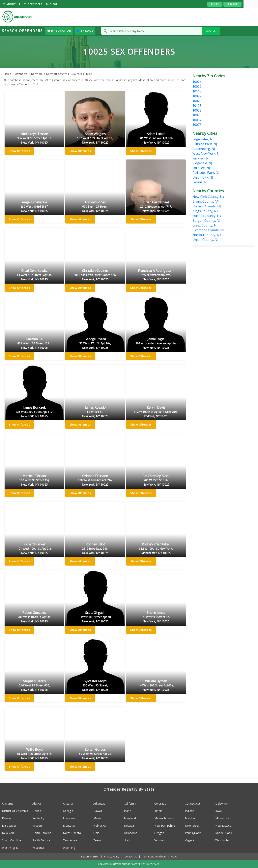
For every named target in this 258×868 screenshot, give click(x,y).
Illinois (158, 811)
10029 (197, 101)
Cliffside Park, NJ (205, 144)
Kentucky (38, 818)
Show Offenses (19, 151)
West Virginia (10, 848)
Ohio (96, 833)
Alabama (8, 803)
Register (247, 4)
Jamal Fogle (156, 344)
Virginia (189, 840)
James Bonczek (34, 412)
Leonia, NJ (200, 182)
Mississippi (9, 826)
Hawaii (98, 811)
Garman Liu (34, 344)
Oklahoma (131, 833)
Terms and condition (154, 857)
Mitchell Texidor (34, 480)
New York (8, 833)
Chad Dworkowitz (34, 275)
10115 (197, 91)
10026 (197, 87)
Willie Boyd (34, 754)
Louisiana (69, 818)
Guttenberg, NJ (204, 149)
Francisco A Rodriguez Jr (156, 275)
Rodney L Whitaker (156, 549)
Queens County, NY (207, 216)
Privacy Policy (112, 857)
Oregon (159, 833)
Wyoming (69, 848)
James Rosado (95, 412)
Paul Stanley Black (156, 480)
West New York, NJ (206, 154)
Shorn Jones (156, 617)
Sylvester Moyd (95, 686)
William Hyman (156, 686)
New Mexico (223, 826)
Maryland (130, 818)
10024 (197, 82)
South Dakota (41, 840)
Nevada (129, 826)
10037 (197, 120)
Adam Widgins (95, 138)
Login (229, 4)
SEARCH (211, 31)
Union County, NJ (205, 240)
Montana (69, 826)
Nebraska (100, 826)
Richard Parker (34, 549)
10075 (197, 125)
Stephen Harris (34, 686)
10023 (197, 115)
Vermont (160, 840)
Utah (127, 840)
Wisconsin (39, 848)
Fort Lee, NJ (201, 168)
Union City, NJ (203, 177)
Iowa (218, 811)
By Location (59, 31)
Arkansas (99, 803)
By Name (85, 31)
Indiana (190, 811)
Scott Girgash (95, 617)
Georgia (68, 811)
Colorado (160, 803)
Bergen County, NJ (206, 221)
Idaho (128, 811)
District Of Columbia (15, 811)
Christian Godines (95, 275)
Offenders (49, 4)
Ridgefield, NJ (202, 163)
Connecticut (193, 803)
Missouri (38, 826)
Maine (97, 818)
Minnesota (222, 818)
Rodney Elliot (95, 549)
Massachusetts (164, 818)
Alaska (37, 803)
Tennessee (70, 840)
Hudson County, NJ (207, 206)
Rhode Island (224, 833)
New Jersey (192, 826)
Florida (37, 811)
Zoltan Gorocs (95, 754)
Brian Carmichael (156, 207)
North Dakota (72, 833)
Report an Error (90, 857)
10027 (197, 96)
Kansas (7, 818)
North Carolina (42, 833)
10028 (197, 110)
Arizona (68, 803)
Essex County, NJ (205, 225)
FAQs (174, 857)
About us (28, 4)
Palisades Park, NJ (206, 173)
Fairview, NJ (201, 158)
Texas (97, 840)
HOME (9, 4)
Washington (223, 840)
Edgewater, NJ (203, 139)
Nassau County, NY (207, 235)
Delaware (221, 803)
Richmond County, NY (209, 230)
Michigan (191, 818)
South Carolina (11, 840)
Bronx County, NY (206, 201)
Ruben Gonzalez (34, 617)
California (130, 803)
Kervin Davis (156, 412)
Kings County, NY (205, 211)
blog (68, 4)
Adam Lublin (156, 138)
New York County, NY (208, 197)
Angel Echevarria (34, 207)
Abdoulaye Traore (34, 138)
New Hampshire (165, 826)
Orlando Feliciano (95, 480)
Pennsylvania (193, 833)
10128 (197, 106)
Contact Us (131, 857)
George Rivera (95, 344)
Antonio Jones (95, 207)
